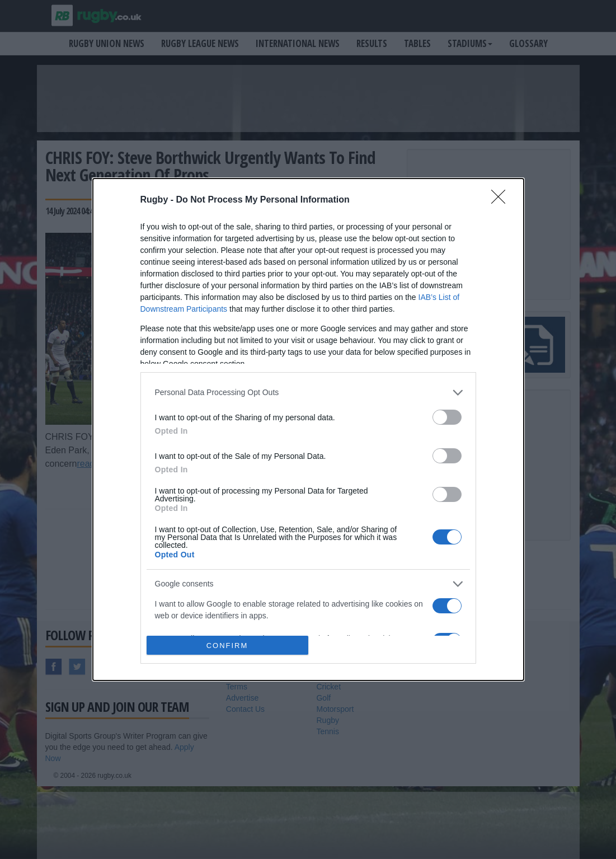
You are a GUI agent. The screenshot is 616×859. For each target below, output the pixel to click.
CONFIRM (227, 646)
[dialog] (308, 430)
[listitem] (308, 393)
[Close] (502, 200)
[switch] (447, 417)
